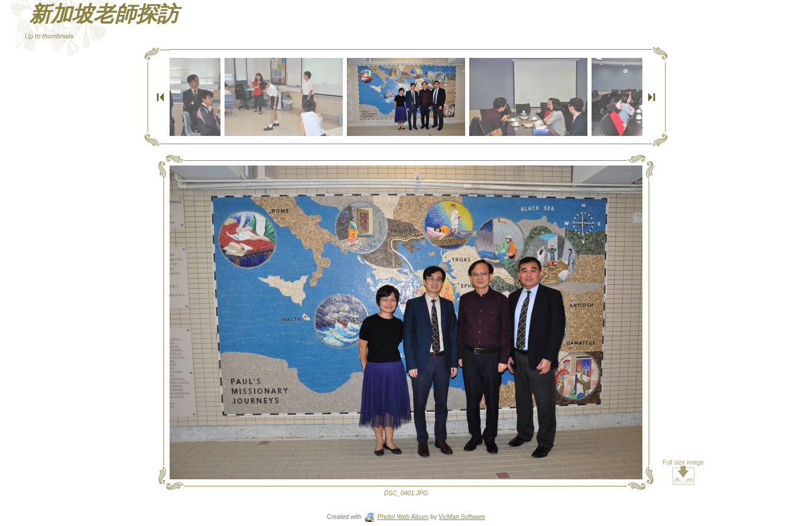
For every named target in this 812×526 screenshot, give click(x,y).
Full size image (683, 472)
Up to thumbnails (49, 36)
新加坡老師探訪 (104, 14)
